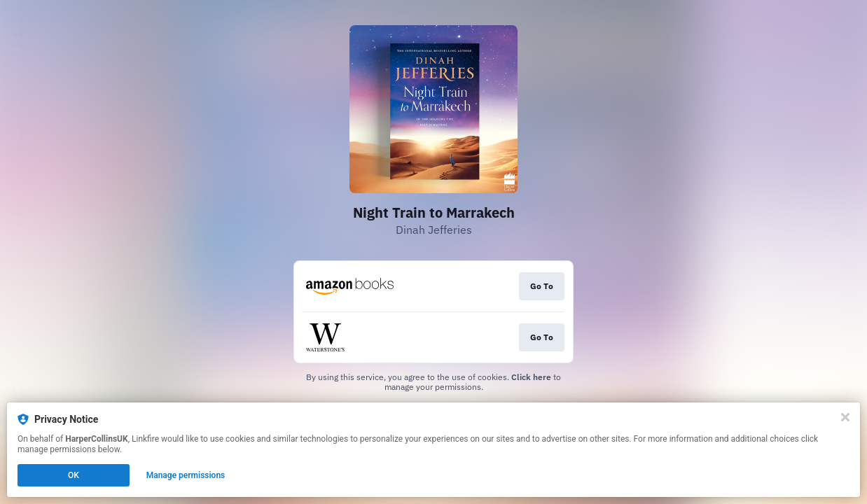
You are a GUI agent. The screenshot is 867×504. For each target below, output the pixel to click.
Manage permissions (186, 475)
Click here (531, 377)
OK (74, 475)
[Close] (845, 417)
